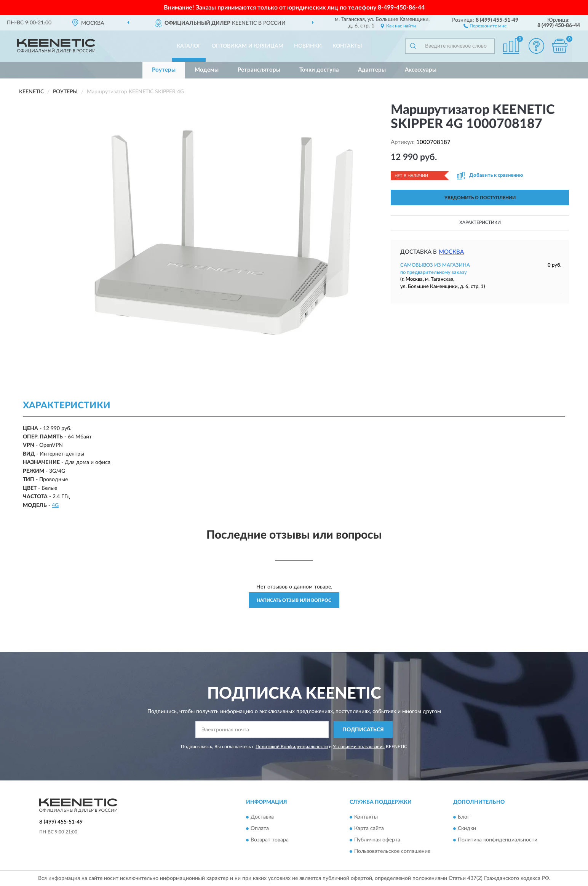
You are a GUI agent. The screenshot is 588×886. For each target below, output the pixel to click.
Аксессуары (421, 70)
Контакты (347, 46)
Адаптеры (372, 70)
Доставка (262, 817)
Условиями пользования (359, 747)
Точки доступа (319, 70)
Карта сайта (369, 828)
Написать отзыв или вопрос (294, 600)
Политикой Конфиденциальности (292, 747)
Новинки (308, 46)
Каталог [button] (189, 46)
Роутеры (164, 70)
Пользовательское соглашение (392, 851)
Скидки (467, 828)
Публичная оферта (377, 840)
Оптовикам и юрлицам (248, 46)
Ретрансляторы (259, 70)
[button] (485, 26)
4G (55, 505)
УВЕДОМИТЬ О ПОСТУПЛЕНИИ (480, 198)
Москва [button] (451, 252)
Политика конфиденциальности (498, 840)
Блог (464, 817)
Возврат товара (270, 840)
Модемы (207, 70)
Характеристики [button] (480, 222)
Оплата (260, 828)
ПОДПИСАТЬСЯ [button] (363, 730)
